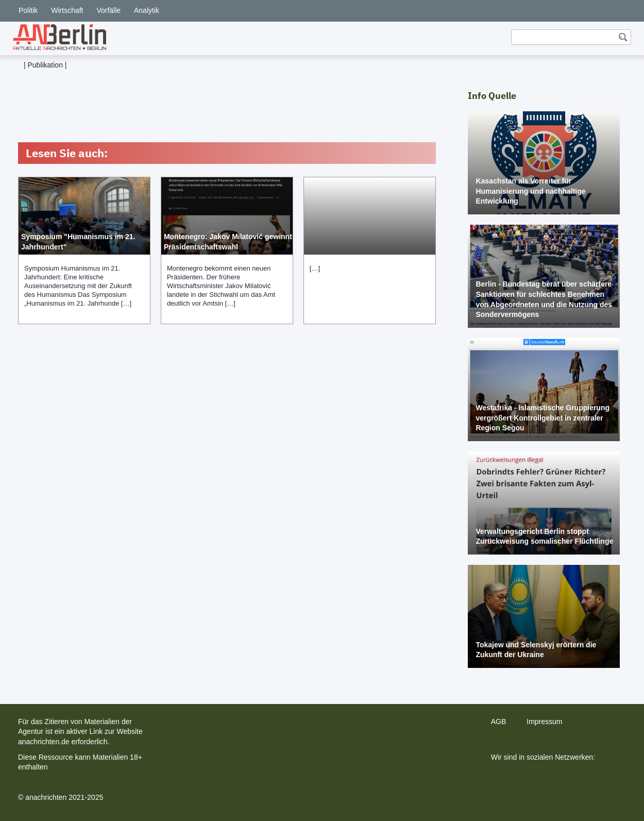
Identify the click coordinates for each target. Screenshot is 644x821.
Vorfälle (108, 10)
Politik (28, 10)
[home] (60, 37)
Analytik (147, 10)
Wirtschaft (67, 10)
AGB (499, 722)
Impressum (544, 722)
